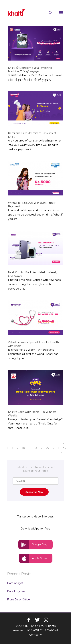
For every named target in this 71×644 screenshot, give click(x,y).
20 (48, 448)
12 (36, 448)
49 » (64, 450)
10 (23, 448)
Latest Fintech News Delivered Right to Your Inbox (36, 469)
